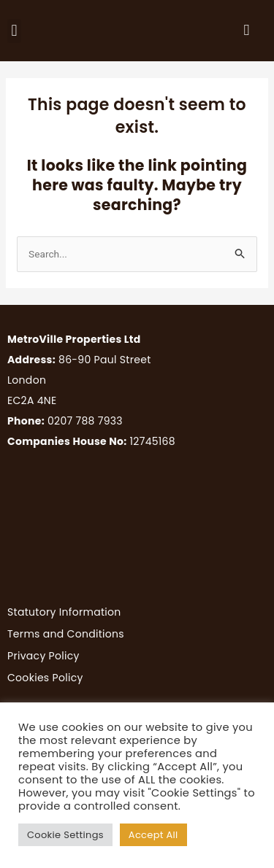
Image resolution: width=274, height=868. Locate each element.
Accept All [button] (153, 835)
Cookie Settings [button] (65, 835)
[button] (14, 31)
